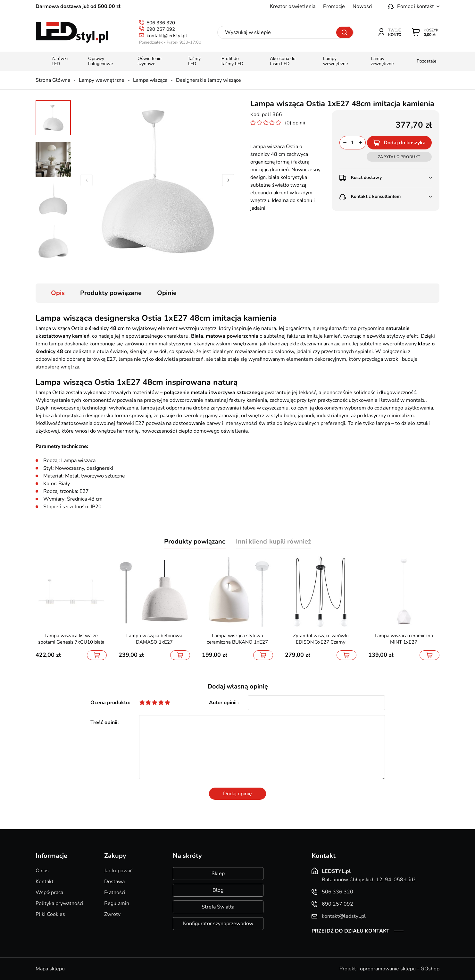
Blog (218, 890)
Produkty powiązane (111, 293)
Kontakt (45, 882)
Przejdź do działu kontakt (350, 931)
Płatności (115, 892)
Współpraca (49, 892)
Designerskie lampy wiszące (208, 80)
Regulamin (117, 903)
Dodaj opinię (238, 794)
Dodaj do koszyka (405, 143)
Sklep (218, 874)
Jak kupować (118, 871)
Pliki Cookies (50, 914)
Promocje (334, 6)
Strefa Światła (218, 907)
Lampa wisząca (150, 80)
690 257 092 (161, 29)
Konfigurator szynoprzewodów (218, 924)
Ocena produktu (110, 703)
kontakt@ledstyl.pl (167, 36)
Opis (58, 293)
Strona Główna (53, 80)
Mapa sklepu (50, 969)
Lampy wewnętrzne (102, 80)
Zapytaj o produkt (399, 157)
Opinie (167, 293)
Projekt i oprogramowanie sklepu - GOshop (389, 969)
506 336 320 (161, 23)
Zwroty (112, 914)
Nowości (363, 6)
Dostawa (114, 882)
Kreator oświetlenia (293, 6)
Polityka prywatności (59, 903)
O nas (42, 871)
